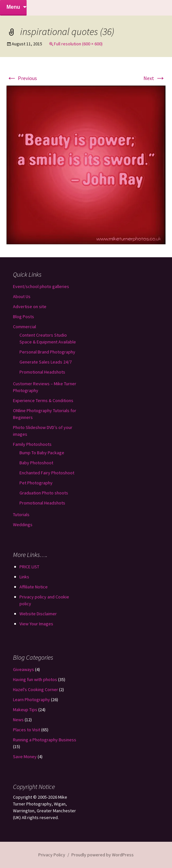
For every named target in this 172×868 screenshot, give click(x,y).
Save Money (25, 757)
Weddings (23, 525)
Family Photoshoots (32, 444)
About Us (22, 296)
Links (24, 577)
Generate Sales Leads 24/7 (46, 362)
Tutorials (21, 515)
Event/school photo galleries (41, 286)
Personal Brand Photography (47, 352)
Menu (13, 7)
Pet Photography (36, 483)
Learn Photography (31, 700)
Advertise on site (30, 307)
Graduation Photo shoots (44, 493)
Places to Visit (27, 730)
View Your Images (36, 624)
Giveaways (24, 669)
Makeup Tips (25, 710)
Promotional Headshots (42, 372)
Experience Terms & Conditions (43, 400)
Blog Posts (24, 317)
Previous (22, 78)
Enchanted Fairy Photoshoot (47, 473)
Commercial (25, 327)
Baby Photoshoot (36, 463)
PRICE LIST (29, 567)
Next (154, 78)
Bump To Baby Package (42, 453)
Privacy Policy (52, 855)
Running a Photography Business (45, 740)
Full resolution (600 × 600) (78, 44)
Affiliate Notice (34, 587)
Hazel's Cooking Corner (36, 689)
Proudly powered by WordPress (103, 855)
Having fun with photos (35, 679)
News (18, 720)
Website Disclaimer (38, 614)
